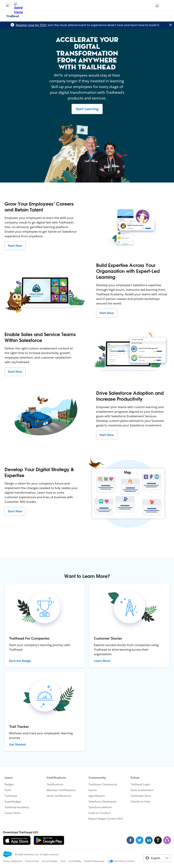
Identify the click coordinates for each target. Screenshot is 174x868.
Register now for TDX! (31, 25)
